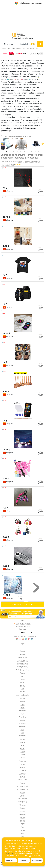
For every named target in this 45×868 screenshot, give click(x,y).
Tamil (22, 827)
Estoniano (22, 711)
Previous (2, 144)
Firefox (26, 79)
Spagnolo (22, 814)
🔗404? (4, 168)
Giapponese (23, 726)
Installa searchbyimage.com (29, 3)
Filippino (22, 714)
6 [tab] (24, 152)
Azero (22, 676)
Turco (22, 837)
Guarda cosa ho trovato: (10, 162)
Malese (22, 764)
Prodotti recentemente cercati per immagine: (17, 136)
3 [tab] (14, 152)
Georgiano (22, 723)
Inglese (22, 739)
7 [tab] (28, 152)
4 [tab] (17, 152)
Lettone (22, 755)
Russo (22, 796)
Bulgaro (22, 686)
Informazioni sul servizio (22, 626)
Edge (11, 79)
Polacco (22, 783)
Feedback (23, 629)
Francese (22, 720)
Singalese (23, 805)
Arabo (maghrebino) (22, 670)
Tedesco (22, 830)
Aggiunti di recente (31, 162)
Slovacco (22, 808)
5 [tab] (21, 152)
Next (43, 144)
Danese (23, 705)
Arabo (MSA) (22, 657)
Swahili (22, 821)
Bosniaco (23, 682)
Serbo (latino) (22, 802)
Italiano (22, 745)
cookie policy (10, 853)
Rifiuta (24, 860)
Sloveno (22, 811)
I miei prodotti (9, 165)
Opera (18, 79)
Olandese (22, 774)
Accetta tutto (37, 860)
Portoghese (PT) (23, 789)
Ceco (22, 689)
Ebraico (23, 708)
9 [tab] (35, 152)
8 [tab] (32, 152)
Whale (34, 79)
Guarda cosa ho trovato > (22, 604)
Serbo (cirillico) (22, 799)
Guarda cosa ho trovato (22, 624)
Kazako (22, 749)
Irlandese (22, 742)
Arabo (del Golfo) (22, 661)
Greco (23, 730)
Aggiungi (18, 165)
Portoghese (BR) (23, 786)
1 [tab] (6, 152)
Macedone (22, 761)
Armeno (22, 673)
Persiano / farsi (23, 780)
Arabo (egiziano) (23, 664)
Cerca (22, 621)
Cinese (22, 692)
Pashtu (22, 777)
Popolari (21, 162)
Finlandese (23, 717)
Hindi (23, 733)
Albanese (23, 651)
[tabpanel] (23, 144)
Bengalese (23, 679)
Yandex (3, 82)
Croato (23, 701)
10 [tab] (39, 152)
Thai (22, 833)
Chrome (4, 79)
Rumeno (22, 793)
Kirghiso (23, 752)
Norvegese (22, 770)
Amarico (22, 654)
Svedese (22, 818)
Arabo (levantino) (22, 667)
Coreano (22, 698)
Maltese (22, 767)
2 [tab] (10, 152)
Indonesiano (23, 736)
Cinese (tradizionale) (23, 695)
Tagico (23, 824)
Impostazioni (11, 860)
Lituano (23, 758)
